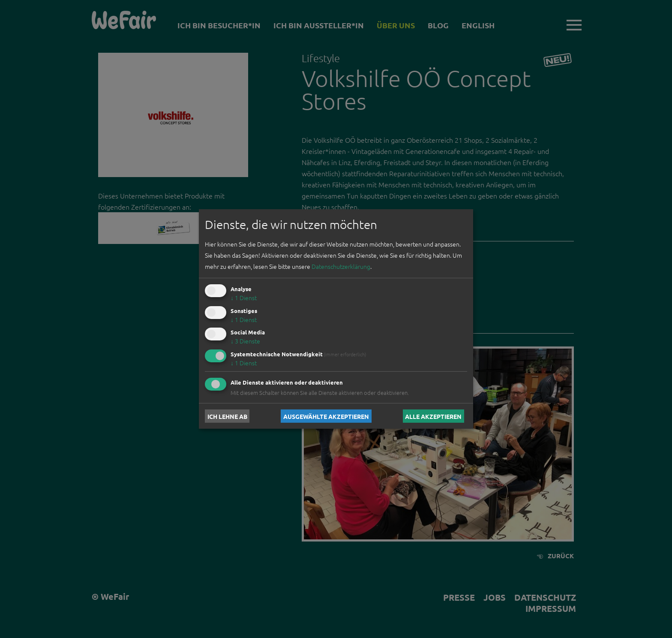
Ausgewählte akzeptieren (326, 416)
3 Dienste (245, 341)
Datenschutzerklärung (341, 266)
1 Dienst (244, 298)
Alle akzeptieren (433, 416)
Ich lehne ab (227, 416)
